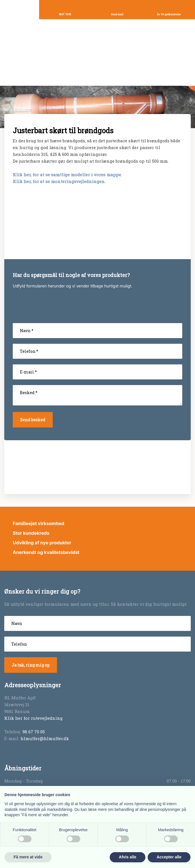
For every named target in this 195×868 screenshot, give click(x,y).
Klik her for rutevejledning (33, 718)
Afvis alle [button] (127, 857)
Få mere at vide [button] (28, 857)
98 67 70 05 (34, 732)
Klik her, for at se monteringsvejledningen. (59, 181)
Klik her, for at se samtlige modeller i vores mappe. (67, 175)
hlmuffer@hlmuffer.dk (45, 738)
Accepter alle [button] (169, 857)
